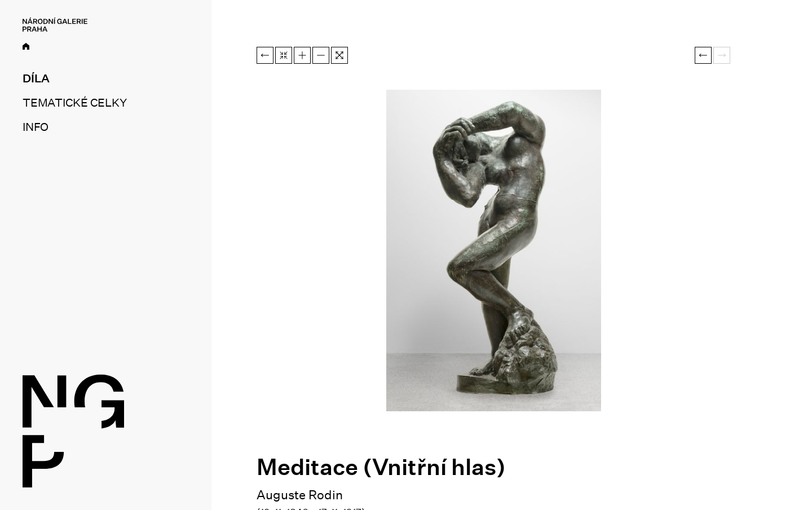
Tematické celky (74, 103)
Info (36, 127)
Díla (36, 78)
